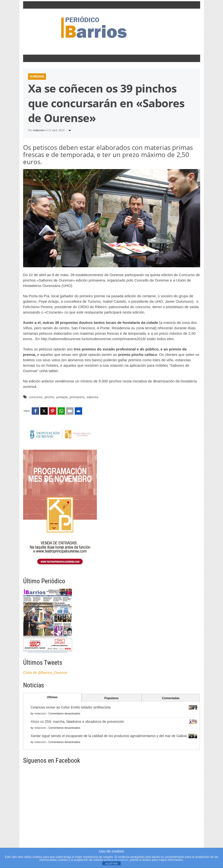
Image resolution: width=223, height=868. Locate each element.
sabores (92, 397)
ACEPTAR (111, 864)
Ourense (37, 77)
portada (62, 397)
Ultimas (52, 697)
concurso (36, 397)
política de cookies (116, 860)
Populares (111, 698)
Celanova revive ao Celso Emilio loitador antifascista (71, 707)
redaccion (39, 130)
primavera (77, 397)
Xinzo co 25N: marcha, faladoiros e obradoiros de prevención (77, 722)
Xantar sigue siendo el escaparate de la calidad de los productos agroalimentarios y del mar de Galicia (109, 736)
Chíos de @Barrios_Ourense (45, 673)
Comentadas (171, 698)
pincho (49, 397)
